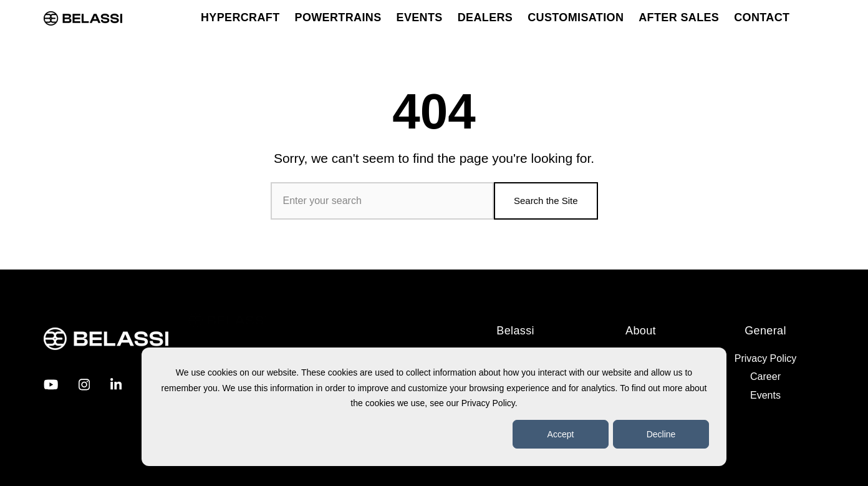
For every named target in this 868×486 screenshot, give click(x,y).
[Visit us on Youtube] (51, 385)
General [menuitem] (765, 331)
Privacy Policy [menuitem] (766, 358)
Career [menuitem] (765, 377)
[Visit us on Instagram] (84, 385)
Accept (561, 434)
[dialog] (434, 407)
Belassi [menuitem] (515, 331)
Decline (661, 434)
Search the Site (546, 201)
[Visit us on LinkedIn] (116, 385)
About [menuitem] (641, 331)
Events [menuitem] (765, 395)
